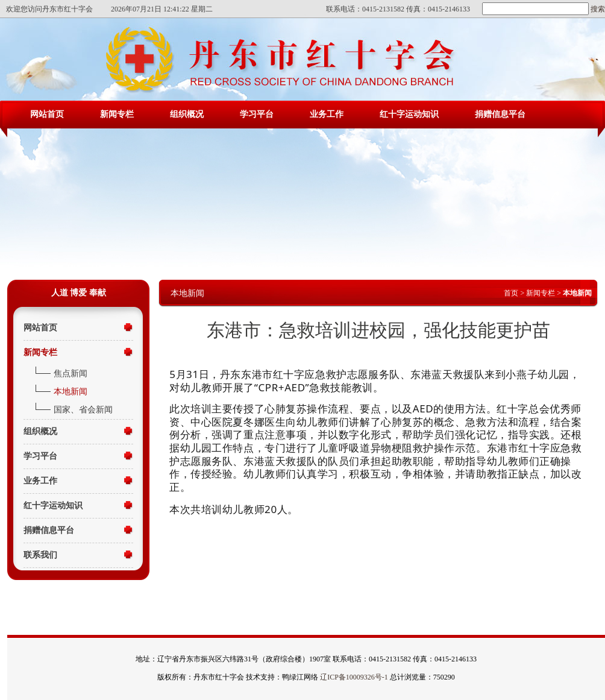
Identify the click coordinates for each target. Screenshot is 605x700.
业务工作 (327, 114)
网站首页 (47, 114)
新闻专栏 (117, 114)
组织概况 (187, 114)
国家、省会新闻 (83, 410)
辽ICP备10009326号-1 (354, 677)
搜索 (597, 9)
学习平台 (257, 114)
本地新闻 (71, 392)
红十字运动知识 (409, 114)
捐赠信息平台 (500, 114)
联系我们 (40, 555)
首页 (511, 293)
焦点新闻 (71, 374)
